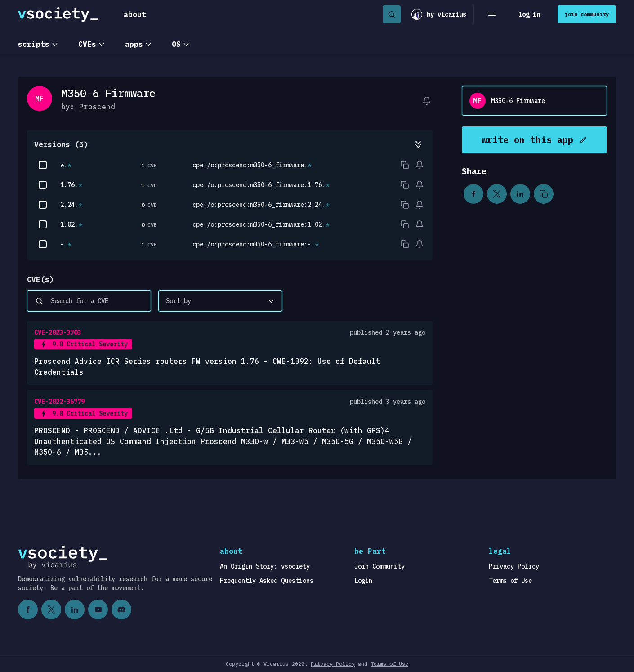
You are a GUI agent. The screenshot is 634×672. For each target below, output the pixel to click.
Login (363, 581)
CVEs (87, 44)
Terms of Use (510, 581)
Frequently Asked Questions (267, 581)
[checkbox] (43, 165)
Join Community (380, 566)
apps (134, 44)
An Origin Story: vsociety (265, 566)
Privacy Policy (514, 566)
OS (176, 44)
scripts (34, 44)
